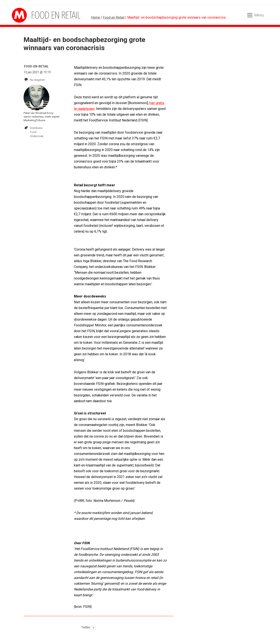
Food (33, 132)
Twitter (86, 627)
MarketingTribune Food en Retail (28, 15)
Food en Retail (114, 17)
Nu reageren (37, 80)
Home (96, 17)
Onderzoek (37, 136)
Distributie (36, 128)
